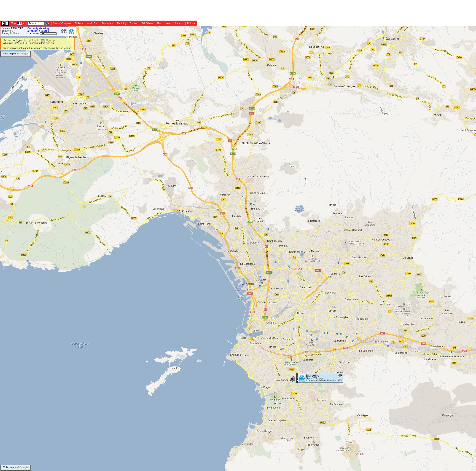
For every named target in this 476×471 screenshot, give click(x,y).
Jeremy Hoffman (11, 33)
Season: (12, 28)
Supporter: (7, 31)
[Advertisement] (83, 54)
